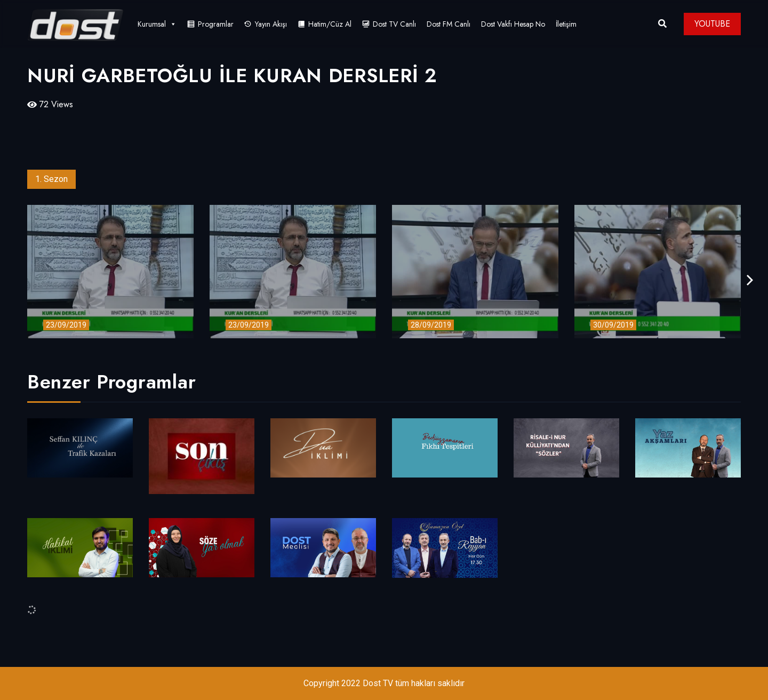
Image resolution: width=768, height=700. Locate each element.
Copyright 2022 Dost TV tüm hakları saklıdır (384, 683)
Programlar (216, 24)
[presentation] (750, 280)
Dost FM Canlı (449, 24)
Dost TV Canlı (394, 24)
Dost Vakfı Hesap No (513, 24)
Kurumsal (157, 24)
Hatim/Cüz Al (330, 24)
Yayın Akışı (271, 24)
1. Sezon (51, 179)
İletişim (566, 24)
